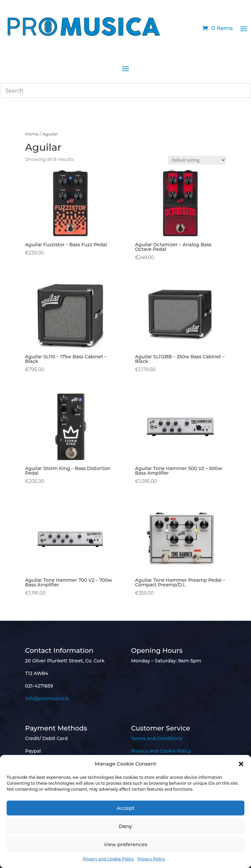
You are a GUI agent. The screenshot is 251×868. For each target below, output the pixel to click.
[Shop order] (197, 160)
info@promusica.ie (47, 698)
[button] (241, 764)
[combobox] (125, 91)
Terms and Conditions (157, 738)
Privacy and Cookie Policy (108, 859)
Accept (125, 808)
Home (32, 134)
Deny (125, 826)
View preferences (125, 844)
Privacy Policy (151, 859)
